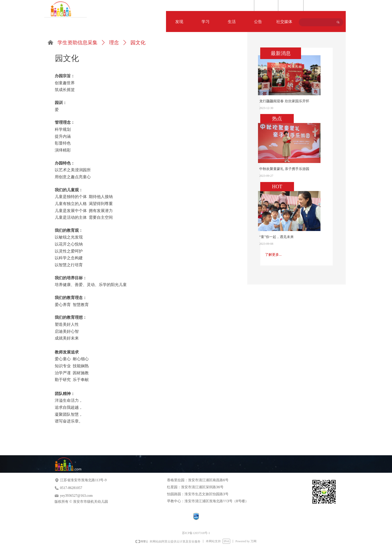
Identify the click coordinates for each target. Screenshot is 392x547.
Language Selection (321, 6)
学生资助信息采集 (77, 42)
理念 (114, 42)
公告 (258, 22)
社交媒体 (284, 22)
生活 (232, 22)
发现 (179, 22)
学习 (205, 22)
